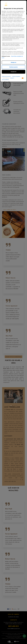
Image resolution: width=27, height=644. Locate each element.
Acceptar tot (13, 72)
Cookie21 (12, 78)
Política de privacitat (6, 76)
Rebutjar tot (14, 62)
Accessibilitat (5, 80)
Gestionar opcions (13, 67)
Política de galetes (16, 76)
